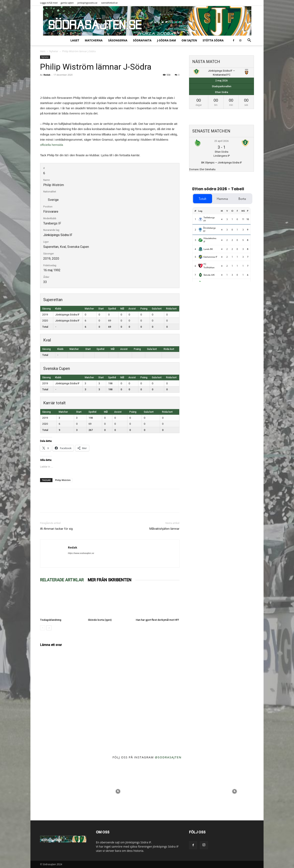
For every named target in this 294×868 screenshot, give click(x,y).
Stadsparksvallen (222, 86)
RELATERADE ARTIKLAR (62, 580)
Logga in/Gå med (49, 3)
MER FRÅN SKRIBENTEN (110, 580)
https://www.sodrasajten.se (81, 553)
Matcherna (94, 40)
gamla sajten (67, 3)
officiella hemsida (52, 145)
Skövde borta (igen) (100, 620)
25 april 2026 (222, 141)
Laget (75, 40)
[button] (249, 41)
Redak (47, 75)
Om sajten (189, 40)
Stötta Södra (213, 40)
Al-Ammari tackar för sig (56, 529)
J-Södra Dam (166, 40)
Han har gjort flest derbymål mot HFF (157, 620)
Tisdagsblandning (51, 620)
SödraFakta (142, 40)
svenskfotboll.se (109, 3)
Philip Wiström (63, 480)
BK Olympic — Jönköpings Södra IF (222, 163)
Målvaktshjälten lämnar (164, 529)
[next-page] (49, 628)
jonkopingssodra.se (88, 3)
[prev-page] (43, 628)
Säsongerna (118, 40)
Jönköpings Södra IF (58, 235)
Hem (43, 51)
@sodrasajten (168, 757)
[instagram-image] (60, 791)
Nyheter (54, 51)
